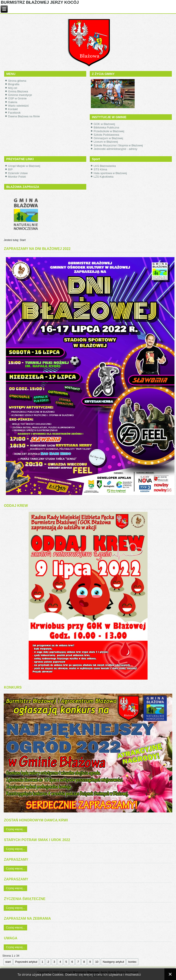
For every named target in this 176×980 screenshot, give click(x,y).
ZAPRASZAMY (16, 860)
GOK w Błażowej (104, 124)
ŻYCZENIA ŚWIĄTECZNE (25, 899)
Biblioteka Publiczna (106, 127)
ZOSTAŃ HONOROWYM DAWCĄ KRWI (36, 820)
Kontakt (13, 109)
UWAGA (11, 938)
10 (97, 962)
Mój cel (13, 88)
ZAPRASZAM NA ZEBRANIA (27, 919)
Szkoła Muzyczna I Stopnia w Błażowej (118, 145)
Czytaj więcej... (15, 829)
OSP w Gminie (17, 98)
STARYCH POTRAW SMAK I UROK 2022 (37, 840)
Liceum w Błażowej (106, 142)
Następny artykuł (113, 962)
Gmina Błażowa (18, 91)
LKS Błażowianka (105, 166)
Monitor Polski (17, 177)
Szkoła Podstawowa (106, 135)
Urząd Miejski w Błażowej (24, 166)
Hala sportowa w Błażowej (110, 173)
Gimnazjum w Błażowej (108, 138)
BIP (10, 169)
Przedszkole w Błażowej (109, 131)
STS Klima (100, 169)
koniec (132, 962)
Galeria (13, 102)
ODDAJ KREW (16, 506)
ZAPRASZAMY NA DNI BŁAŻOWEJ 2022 (37, 249)
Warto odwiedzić (18, 106)
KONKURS (13, 687)
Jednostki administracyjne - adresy (115, 149)
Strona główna (17, 81)
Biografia (14, 84)
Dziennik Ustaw (18, 173)
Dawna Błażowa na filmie (24, 116)
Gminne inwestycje (20, 95)
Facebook (14, 113)
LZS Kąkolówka (104, 177)
